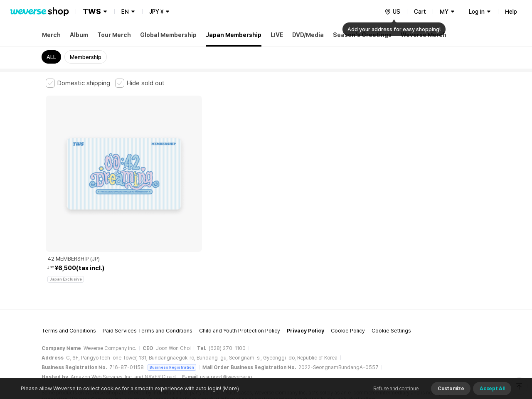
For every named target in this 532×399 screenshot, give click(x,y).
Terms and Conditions (69, 260)
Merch (51, 35)
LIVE (277, 35)
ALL (51, 57)
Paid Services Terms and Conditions (148, 260)
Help (511, 12)
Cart (420, 12)
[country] (392, 12)
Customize (451, 389)
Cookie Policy (348, 260)
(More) (230, 388)
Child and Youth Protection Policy (240, 260)
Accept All (492, 389)
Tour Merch (114, 35)
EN (125, 12)
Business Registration (172, 297)
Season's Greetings (362, 35)
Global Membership (168, 35)
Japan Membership (234, 35)
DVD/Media (308, 35)
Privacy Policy (305, 260)
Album (79, 35)
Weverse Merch (424, 35)
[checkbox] (78, 83)
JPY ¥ (156, 12)
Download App (465, 345)
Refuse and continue (396, 389)
